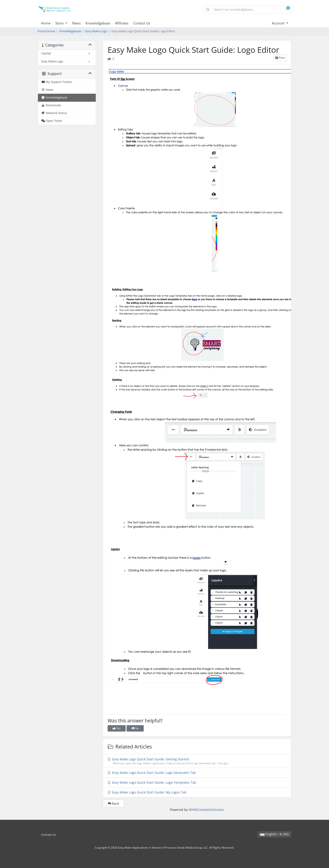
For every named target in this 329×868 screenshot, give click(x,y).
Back (113, 803)
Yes (117, 728)
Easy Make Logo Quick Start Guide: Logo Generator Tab (152, 773)
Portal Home (46, 31)
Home (46, 23)
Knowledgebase (98, 23)
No (135, 728)
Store (60, 23)
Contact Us (142, 23)
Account (279, 23)
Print (280, 58)
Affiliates (122, 23)
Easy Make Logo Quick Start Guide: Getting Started (197, 761)
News (76, 23)
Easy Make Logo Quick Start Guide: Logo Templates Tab (152, 782)
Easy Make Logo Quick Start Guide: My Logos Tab (147, 792)
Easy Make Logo (96, 31)
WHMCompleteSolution (206, 810)
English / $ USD (274, 834)
